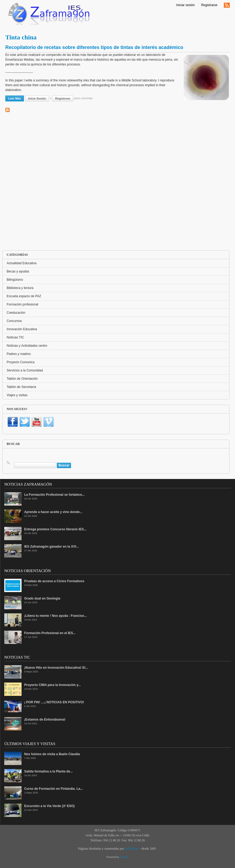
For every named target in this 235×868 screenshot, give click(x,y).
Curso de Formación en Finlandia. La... (54, 789)
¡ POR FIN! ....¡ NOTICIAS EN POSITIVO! (54, 702)
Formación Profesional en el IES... (50, 633)
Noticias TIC (15, 337)
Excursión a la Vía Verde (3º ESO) (49, 806)
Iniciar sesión (186, 5)
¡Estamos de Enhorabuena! (45, 720)
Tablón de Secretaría (21, 387)
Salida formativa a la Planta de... (49, 771)
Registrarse (209, 5)
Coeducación (16, 313)
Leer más (16, 98)
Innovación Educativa (22, 329)
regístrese (63, 98)
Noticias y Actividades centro (27, 346)
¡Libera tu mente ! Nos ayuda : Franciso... (55, 616)
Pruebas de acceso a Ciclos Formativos (54, 581)
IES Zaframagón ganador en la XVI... (51, 547)
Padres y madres (19, 354)
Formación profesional (22, 304)
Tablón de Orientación (22, 379)
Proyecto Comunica (21, 362)
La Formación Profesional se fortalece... (54, 495)
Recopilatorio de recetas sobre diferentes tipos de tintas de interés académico (94, 47)
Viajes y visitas (17, 395)
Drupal (124, 857)
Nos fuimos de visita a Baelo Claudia (52, 754)
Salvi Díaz (131, 849)
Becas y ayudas (18, 271)
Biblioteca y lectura (20, 288)
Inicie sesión (37, 98)
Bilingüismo (15, 280)
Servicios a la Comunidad (25, 370)
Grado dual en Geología (42, 598)
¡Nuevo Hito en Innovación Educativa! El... (56, 668)
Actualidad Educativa (22, 263)
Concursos (14, 321)
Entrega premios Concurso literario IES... (55, 529)
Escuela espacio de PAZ (24, 296)
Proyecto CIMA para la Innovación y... (53, 685)
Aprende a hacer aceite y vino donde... (53, 512)
